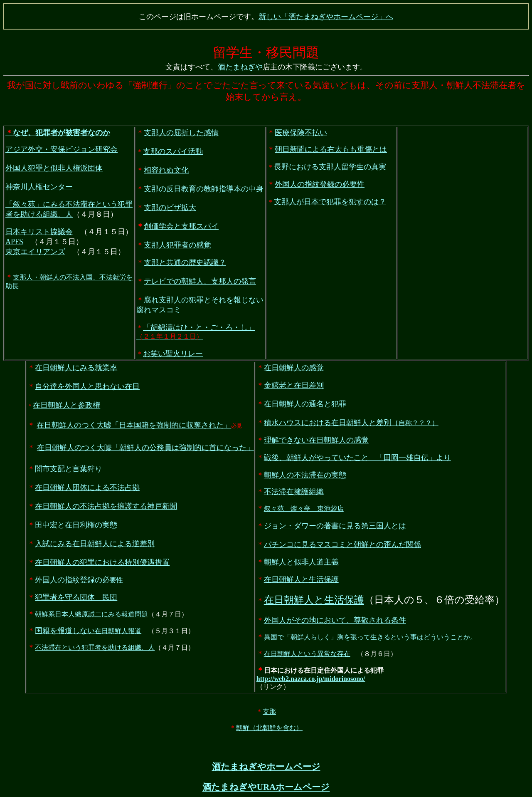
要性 (79, 581)
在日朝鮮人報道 (118, 632)
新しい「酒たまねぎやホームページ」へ (326, 17)
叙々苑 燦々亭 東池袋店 (304, 509)
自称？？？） (351, 424)
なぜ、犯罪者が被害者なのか (58, 134)
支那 (269, 712)
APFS (14, 243)
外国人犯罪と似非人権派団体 (54, 169)
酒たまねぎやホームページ (266, 767)
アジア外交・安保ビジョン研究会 (62, 150)
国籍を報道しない (65, 631)
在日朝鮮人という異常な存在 (307, 655)
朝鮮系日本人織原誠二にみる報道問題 (91, 615)
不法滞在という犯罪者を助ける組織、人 (95, 648)
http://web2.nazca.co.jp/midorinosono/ (311, 679)
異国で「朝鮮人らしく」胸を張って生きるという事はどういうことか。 (370, 638)
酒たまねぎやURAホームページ (266, 788)
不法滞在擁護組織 (294, 493)
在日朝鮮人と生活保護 (314, 601)
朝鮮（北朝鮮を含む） (269, 729)
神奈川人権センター (39, 188)
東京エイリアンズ (35, 252)
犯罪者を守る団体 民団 (76, 598)
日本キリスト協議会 (39, 233)
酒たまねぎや (240, 68)
